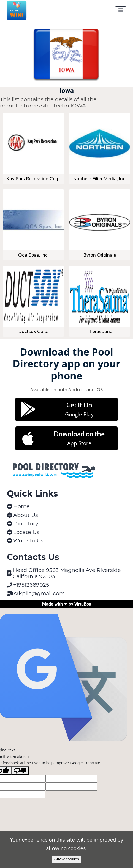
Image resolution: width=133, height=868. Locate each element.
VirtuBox (83, 604)
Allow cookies (66, 859)
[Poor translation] (20, 770)
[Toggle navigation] (121, 10)
